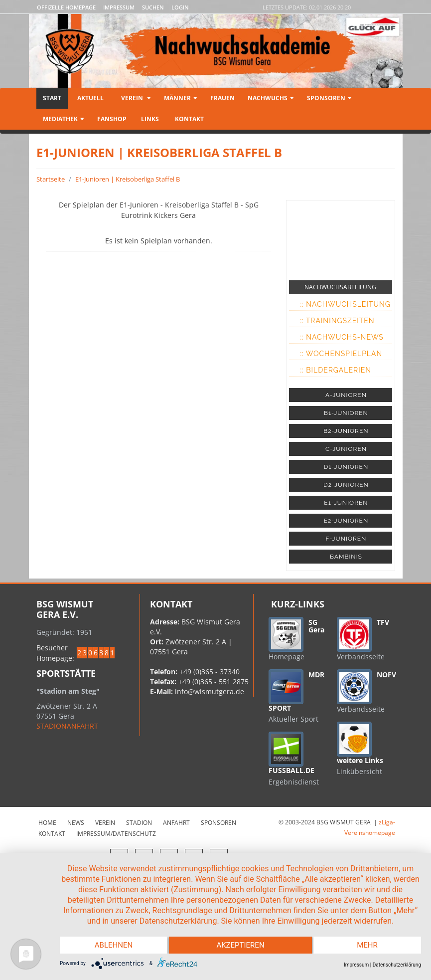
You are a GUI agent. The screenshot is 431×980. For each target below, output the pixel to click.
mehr (367, 945)
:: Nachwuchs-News (342, 337)
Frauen (222, 98)
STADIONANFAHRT (67, 726)
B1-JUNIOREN (346, 413)
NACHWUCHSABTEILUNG (340, 287)
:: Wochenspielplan (341, 354)
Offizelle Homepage (66, 7)
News (76, 823)
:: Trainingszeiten (337, 321)
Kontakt (189, 119)
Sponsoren (329, 98)
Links (150, 119)
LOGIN (180, 7)
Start (52, 98)
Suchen (153, 7)
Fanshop (112, 119)
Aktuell (90, 98)
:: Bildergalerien (336, 370)
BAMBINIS (346, 557)
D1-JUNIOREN (346, 467)
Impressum (119, 7)
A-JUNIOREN (346, 395)
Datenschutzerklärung (397, 965)
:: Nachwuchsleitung (345, 304)
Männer (181, 98)
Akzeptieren (240, 945)
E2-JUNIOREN (346, 521)
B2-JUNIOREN (346, 431)
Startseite (51, 179)
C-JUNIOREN (346, 449)
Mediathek (64, 119)
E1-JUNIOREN (346, 503)
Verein (135, 98)
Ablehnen (114, 945)
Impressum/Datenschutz (116, 834)
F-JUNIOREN (346, 539)
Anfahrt (176, 823)
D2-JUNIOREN (346, 485)
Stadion (139, 823)
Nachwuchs (271, 98)
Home (47, 823)
